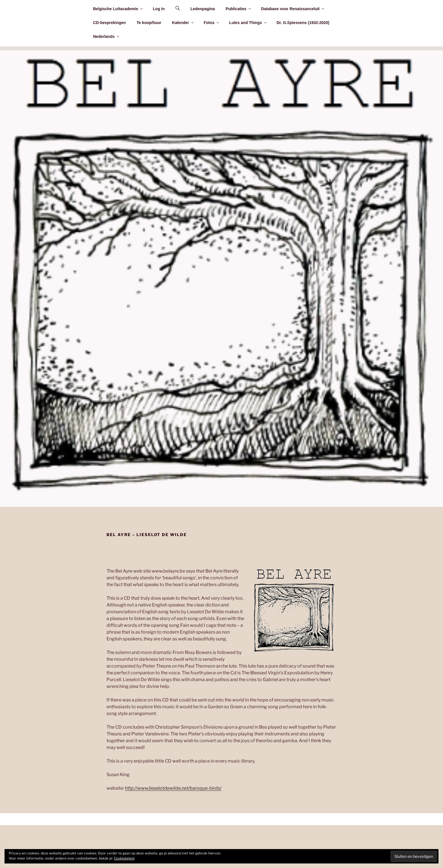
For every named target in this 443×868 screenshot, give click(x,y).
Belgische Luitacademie (119, 9)
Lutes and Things (248, 23)
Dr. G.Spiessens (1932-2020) (303, 23)
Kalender (183, 23)
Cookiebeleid (124, 858)
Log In (159, 9)
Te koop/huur (149, 23)
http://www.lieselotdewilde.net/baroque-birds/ (173, 788)
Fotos (212, 23)
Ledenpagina (203, 9)
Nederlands (107, 36)
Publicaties (239, 9)
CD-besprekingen (110, 23)
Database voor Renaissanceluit (293, 9)
